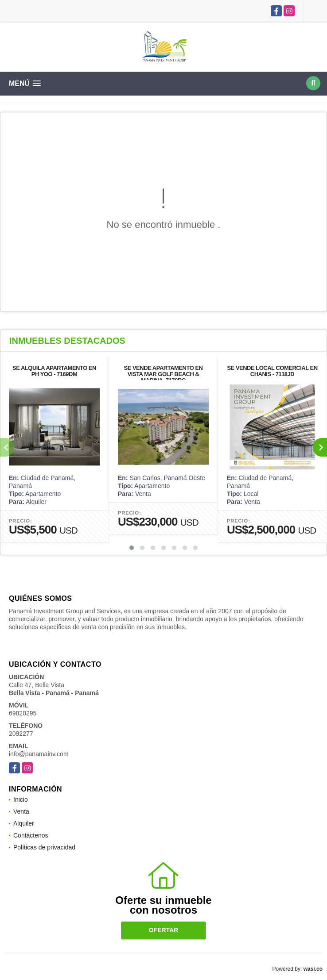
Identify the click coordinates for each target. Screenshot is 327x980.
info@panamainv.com (39, 754)
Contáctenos (31, 835)
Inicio (21, 799)
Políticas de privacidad (44, 847)
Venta (21, 811)
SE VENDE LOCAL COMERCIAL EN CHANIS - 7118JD (272, 371)
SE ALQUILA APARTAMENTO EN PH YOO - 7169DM (54, 371)
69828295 (23, 713)
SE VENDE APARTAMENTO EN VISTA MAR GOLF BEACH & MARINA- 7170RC (163, 374)
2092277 (21, 734)
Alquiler (24, 823)
